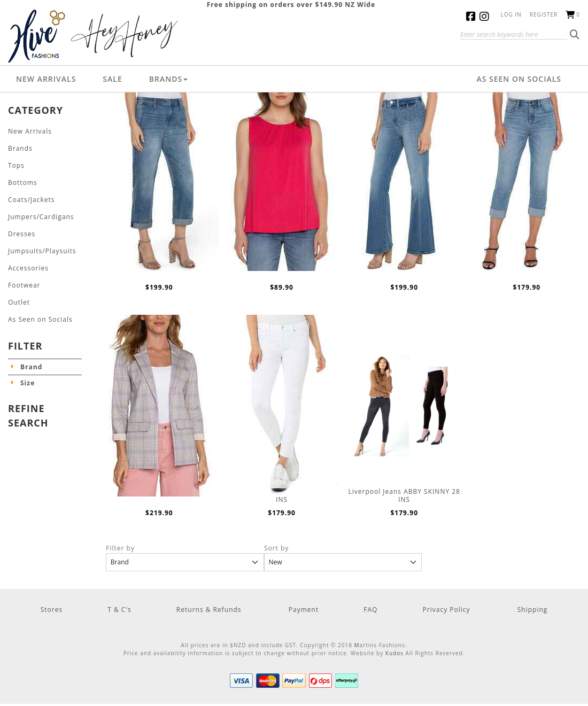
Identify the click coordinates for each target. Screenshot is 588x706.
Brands (168, 79)
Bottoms (23, 183)
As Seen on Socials (519, 79)
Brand (31, 367)
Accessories (28, 268)
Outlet (19, 302)
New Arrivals (46, 79)
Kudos (394, 653)
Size (28, 383)
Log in (511, 14)
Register (544, 14)
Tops (16, 165)
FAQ (370, 610)
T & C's (119, 610)
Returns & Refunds (209, 610)
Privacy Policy (447, 610)
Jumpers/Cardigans (41, 217)
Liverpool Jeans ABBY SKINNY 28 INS (404, 495)
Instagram (486, 16)
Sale (112, 79)
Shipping (533, 610)
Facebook (473, 16)
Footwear (24, 285)
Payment (304, 610)
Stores (52, 610)
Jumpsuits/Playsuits (42, 251)
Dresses (22, 234)
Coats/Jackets (32, 200)
